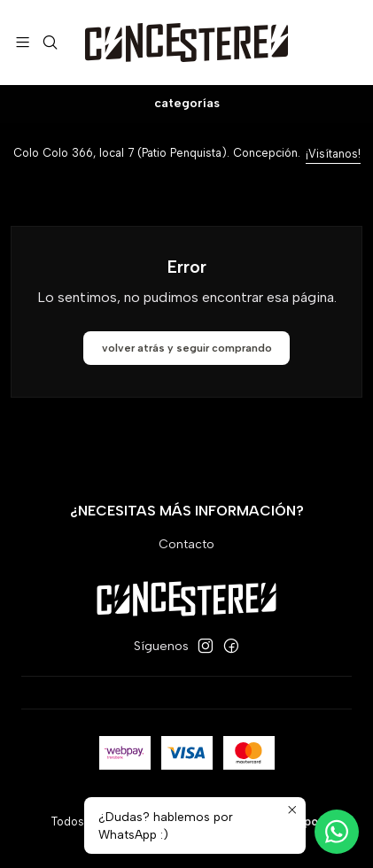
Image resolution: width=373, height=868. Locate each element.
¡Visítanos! (333, 154)
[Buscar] (49, 42)
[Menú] (23, 42)
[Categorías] (186, 104)
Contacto (186, 544)
